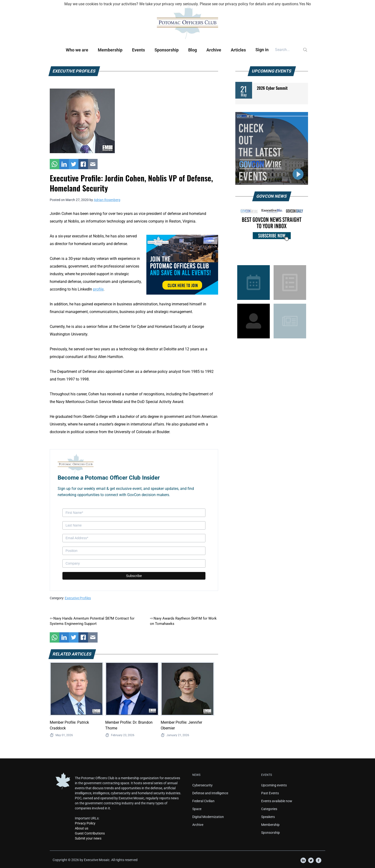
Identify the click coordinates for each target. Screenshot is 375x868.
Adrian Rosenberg (107, 200)
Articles (238, 50)
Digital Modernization (208, 817)
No (309, 4)
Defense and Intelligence (210, 793)
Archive (214, 50)
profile (98, 289)
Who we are (77, 50)
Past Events (270, 793)
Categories (269, 809)
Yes (302, 4)
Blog (193, 50)
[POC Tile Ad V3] (182, 264)
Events (138, 50)
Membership (110, 50)
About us (82, 828)
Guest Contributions (90, 833)
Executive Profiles (78, 598)
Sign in (262, 50)
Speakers (268, 817)
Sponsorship (167, 50)
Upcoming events (274, 785)
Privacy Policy (85, 823)
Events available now (277, 801)
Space (197, 809)
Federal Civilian (203, 801)
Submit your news (88, 838)
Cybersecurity (202, 785)
